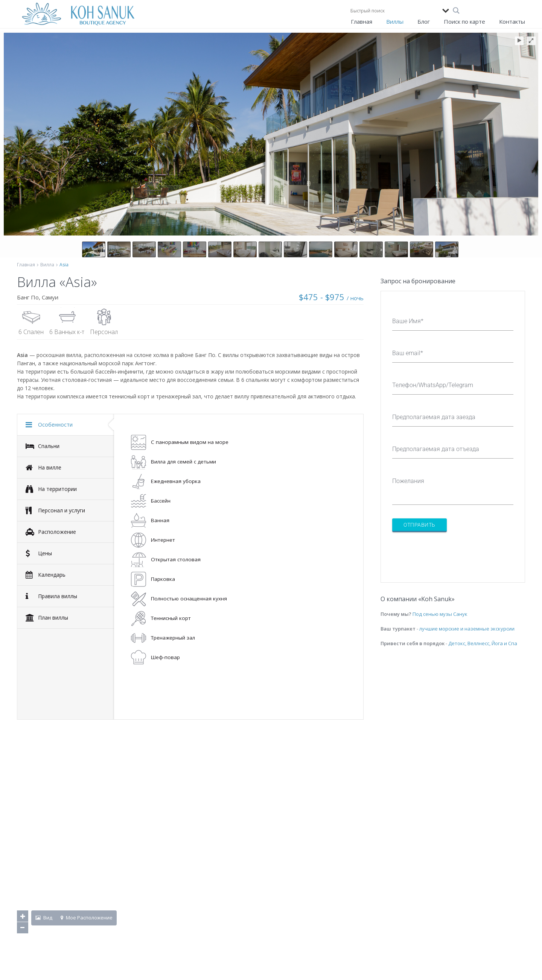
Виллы (395, 21)
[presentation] (449, 553)
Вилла (47, 265)
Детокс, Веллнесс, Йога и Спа (483, 643)
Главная (362, 21)
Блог (424, 21)
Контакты (512, 21)
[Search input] (394, 11)
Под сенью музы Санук (440, 614)
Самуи (50, 297)
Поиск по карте (464, 21)
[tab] (66, 425)
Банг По (28, 297)
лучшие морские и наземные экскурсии (467, 629)
